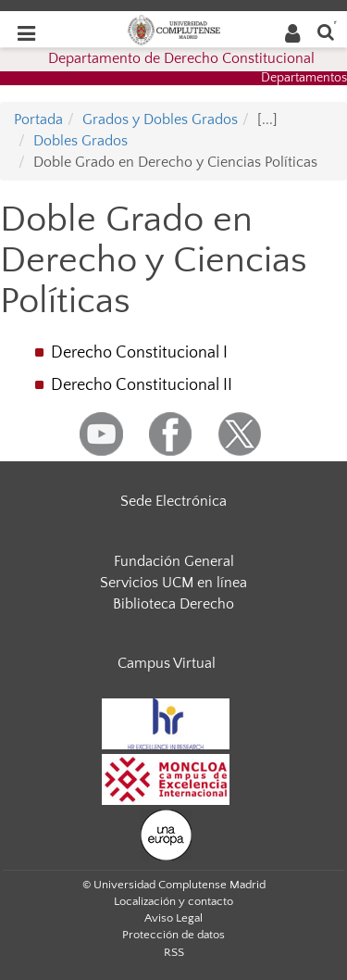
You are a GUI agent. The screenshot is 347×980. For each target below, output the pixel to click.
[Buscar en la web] (326, 31)
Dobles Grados (81, 141)
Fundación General (174, 561)
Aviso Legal (173, 918)
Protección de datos (173, 935)
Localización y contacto (173, 901)
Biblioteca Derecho (173, 604)
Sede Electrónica (173, 501)
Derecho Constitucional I (139, 353)
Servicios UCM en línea (173, 583)
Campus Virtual (167, 663)
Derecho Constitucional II (142, 385)
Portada (38, 119)
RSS (174, 952)
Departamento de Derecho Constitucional (181, 58)
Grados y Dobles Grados (160, 119)
